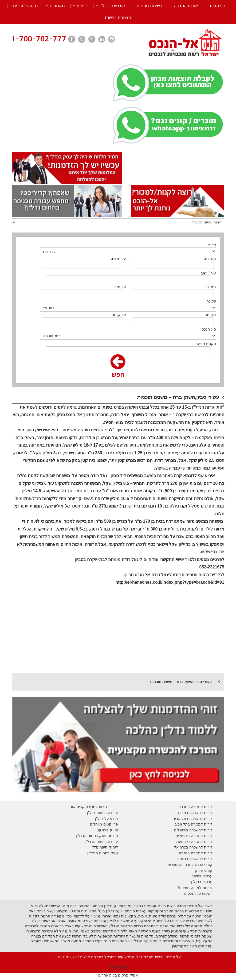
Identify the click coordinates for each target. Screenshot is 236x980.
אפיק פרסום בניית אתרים (118, 975)
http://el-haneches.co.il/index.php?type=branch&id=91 (170, 582)
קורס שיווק (204, 870)
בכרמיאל (183, 842)
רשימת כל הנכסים (198, 893)
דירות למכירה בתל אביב (194, 824)
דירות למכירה (201, 842)
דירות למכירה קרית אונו (88, 807)
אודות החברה (186, 6)
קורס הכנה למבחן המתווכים (190, 865)
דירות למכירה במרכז (196, 807)
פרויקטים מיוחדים (104, 824)
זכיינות (82, 6)
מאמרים (57, 6)
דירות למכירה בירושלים (194, 836)
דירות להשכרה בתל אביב (193, 819)
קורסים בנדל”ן (112, 6)
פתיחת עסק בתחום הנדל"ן (97, 836)
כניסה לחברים (26, 6)
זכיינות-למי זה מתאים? (195, 888)
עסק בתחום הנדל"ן (103, 853)
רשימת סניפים (149, 6)
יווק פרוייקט (106, 830)
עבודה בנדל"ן (202, 882)
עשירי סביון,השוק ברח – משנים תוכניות (181, 682)
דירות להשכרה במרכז (195, 813)
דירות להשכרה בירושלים (193, 830)
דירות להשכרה (200, 847)
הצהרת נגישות (118, 18)
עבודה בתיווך (202, 876)
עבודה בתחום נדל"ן (103, 813)
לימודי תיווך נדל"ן (104, 847)
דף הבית (217, 6)
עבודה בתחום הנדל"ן (101, 842)
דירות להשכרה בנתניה (195, 859)
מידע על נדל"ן (107, 819)
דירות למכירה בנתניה (196, 853)
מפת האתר (118, 967)
